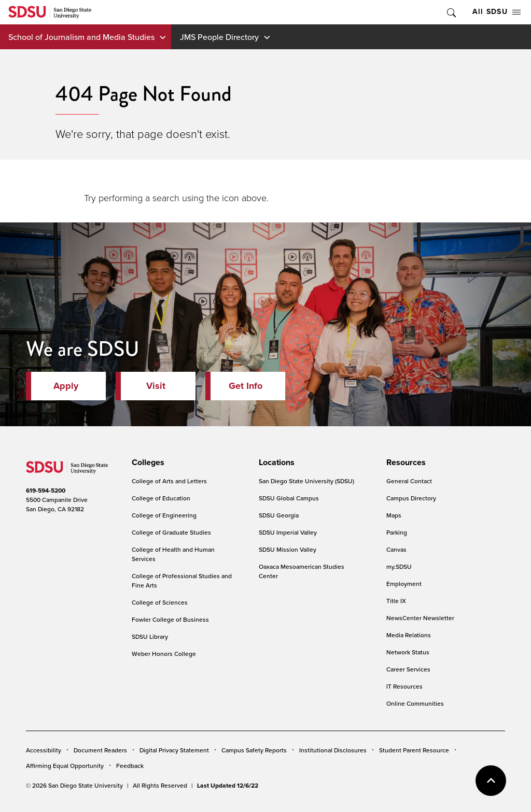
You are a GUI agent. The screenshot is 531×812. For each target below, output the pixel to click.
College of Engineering (164, 515)
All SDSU (497, 12)
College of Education (161, 498)
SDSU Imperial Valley (288, 532)
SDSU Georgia (279, 515)
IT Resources (404, 686)
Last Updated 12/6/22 (228, 786)
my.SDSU (399, 566)
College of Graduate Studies (171, 532)
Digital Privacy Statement (174, 750)
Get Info (246, 386)
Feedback (130, 766)
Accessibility (44, 750)
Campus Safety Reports (254, 750)
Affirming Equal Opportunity (65, 766)
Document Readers (100, 750)
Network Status (408, 652)
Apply (66, 386)
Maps (394, 515)
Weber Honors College (164, 654)
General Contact (409, 481)
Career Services (408, 669)
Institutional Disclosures (333, 750)
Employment (404, 584)
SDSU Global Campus (289, 498)
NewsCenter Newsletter (420, 618)
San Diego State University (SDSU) (306, 481)
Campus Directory (411, 498)
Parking (397, 532)
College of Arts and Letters (169, 481)
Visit (156, 386)
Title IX (396, 601)
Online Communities (415, 703)
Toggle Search (451, 12)
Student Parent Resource (414, 750)
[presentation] (146, 463)
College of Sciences (160, 602)
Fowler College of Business (170, 619)
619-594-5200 (46, 491)
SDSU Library (150, 636)
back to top (491, 781)
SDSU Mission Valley (288, 549)
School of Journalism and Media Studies (81, 37)
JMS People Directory (219, 37)
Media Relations (409, 635)
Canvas (396, 549)
